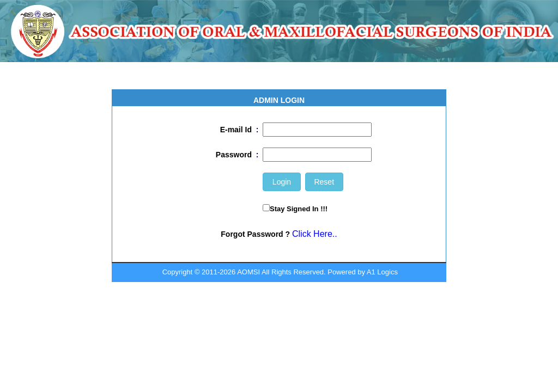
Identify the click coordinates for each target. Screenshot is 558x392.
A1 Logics (382, 272)
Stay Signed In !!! (299, 209)
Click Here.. (315, 234)
